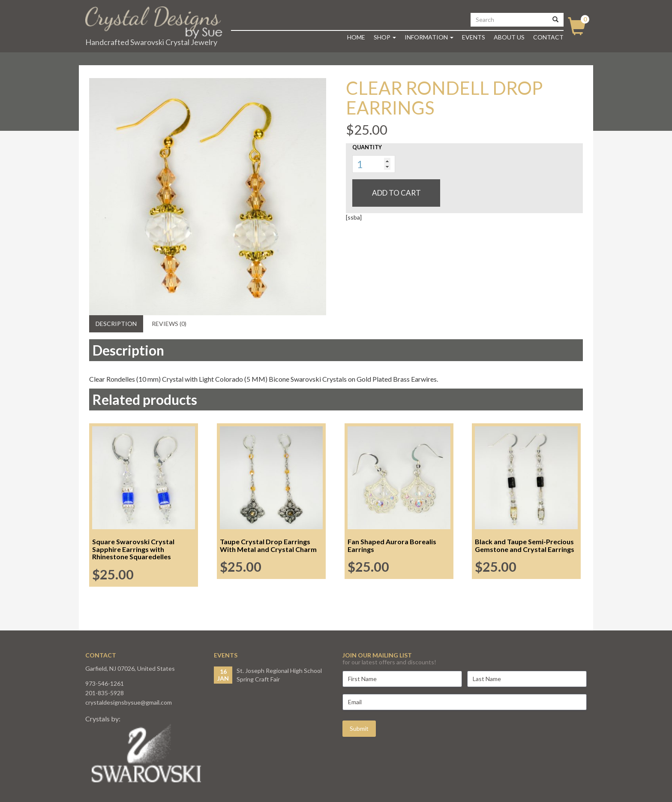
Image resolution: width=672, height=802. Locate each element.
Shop (385, 37)
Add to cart (396, 193)
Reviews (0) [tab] (169, 324)
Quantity (367, 147)
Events (474, 37)
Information (429, 37)
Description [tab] (116, 324)
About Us (509, 37)
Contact (548, 37)
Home (356, 37)
